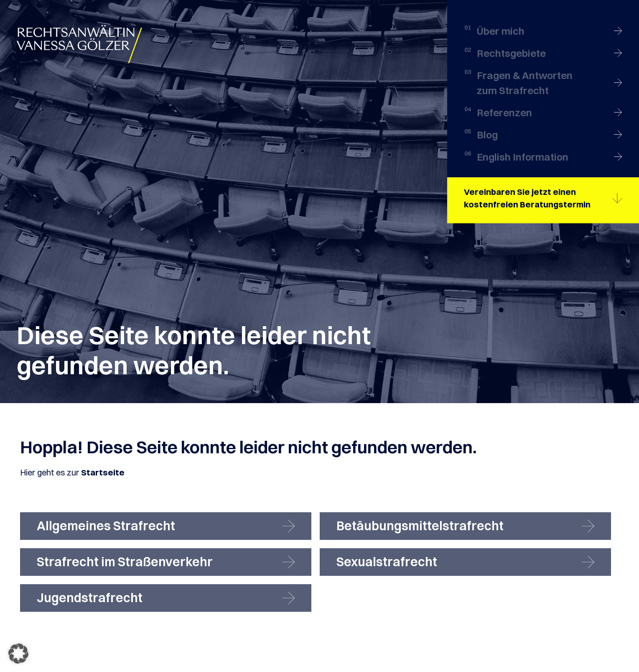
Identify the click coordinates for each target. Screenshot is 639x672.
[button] (18, 654)
